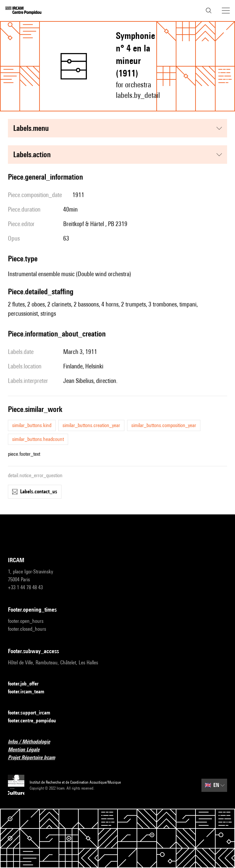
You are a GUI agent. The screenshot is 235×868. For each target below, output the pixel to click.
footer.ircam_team (30, 692)
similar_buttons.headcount (38, 439)
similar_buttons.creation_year (91, 425)
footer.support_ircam (33, 713)
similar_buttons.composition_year (164, 425)
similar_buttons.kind (32, 425)
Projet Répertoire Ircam (35, 758)
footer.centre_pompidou (36, 721)
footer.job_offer (27, 684)
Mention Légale (28, 750)
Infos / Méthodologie (33, 742)
